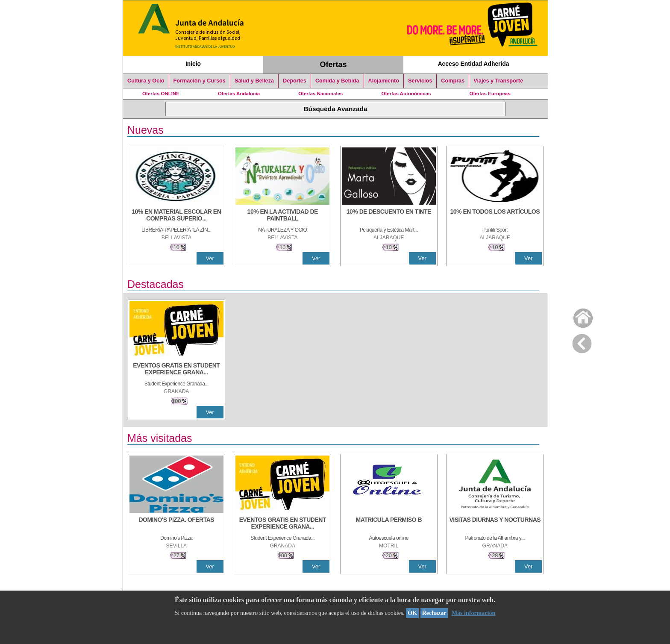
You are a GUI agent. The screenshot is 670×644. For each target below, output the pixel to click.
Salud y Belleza (254, 81)
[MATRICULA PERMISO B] (389, 524)
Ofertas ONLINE (161, 94)
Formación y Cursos (200, 81)
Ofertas (334, 65)
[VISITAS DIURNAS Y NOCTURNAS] (495, 524)
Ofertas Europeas (490, 94)
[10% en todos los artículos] (495, 216)
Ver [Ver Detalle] (210, 258)
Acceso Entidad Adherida (474, 64)
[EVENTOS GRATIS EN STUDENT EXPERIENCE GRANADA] (176, 370)
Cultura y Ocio (146, 81)
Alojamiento (384, 81)
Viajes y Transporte (498, 81)
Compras (453, 81)
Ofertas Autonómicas (406, 94)
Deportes (295, 81)
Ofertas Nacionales (320, 94)
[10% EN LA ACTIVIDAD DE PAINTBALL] (282, 216)
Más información (473, 613)
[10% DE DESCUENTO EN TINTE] (389, 216)
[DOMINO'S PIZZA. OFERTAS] (176, 524)
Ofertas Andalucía (239, 94)
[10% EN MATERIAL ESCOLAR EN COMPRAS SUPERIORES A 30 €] (176, 216)
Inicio (193, 64)
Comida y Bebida (337, 81)
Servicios (420, 81)
